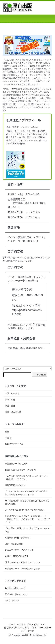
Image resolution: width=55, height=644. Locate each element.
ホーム (12, 624)
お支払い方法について (15, 588)
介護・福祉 (10, 406)
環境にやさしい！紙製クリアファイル (22, 562)
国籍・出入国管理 (13, 412)
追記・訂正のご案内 (14, 544)
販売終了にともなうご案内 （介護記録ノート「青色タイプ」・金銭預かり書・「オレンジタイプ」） (27, 519)
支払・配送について (37, 624)
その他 (8, 438)
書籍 (7, 432)
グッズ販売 (10, 400)
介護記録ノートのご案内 (16, 464)
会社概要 (21, 624)
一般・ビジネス (12, 393)
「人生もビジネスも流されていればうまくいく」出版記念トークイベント (27, 477)
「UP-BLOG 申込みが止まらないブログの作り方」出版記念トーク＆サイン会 (26, 493)
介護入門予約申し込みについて (19, 550)
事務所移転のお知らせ (15, 485)
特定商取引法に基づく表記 (16, 628)
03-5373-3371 (36, 348)
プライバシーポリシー (41, 628)
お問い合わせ (28, 631)
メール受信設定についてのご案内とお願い (24, 510)
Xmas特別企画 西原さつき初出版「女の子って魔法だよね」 (27, 502)
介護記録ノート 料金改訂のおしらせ (22, 568)
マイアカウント (12, 601)
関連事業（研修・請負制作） (18, 538)
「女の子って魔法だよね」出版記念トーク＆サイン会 (27, 530)
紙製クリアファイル (14, 444)
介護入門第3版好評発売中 (17, 556)
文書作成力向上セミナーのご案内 (20, 470)
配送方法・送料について (16, 594)
